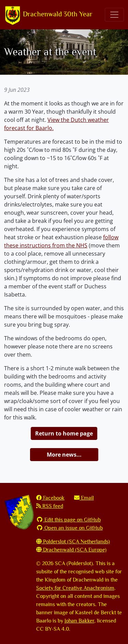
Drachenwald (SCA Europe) (71, 550)
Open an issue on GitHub (69, 528)
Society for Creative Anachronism (75, 588)
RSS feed (50, 506)
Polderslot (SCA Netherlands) (73, 542)
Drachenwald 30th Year (48, 15)
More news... (64, 455)
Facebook (50, 498)
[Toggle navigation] (114, 15)
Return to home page (64, 433)
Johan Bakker (79, 621)
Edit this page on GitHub (68, 520)
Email (84, 498)
